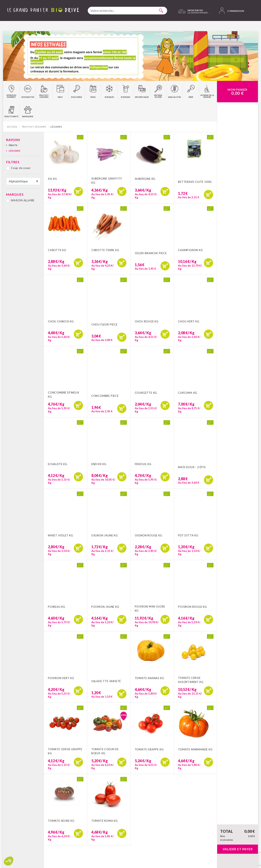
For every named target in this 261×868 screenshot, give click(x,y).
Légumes (15, 151)
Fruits (13, 145)
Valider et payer (238, 849)
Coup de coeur (21, 168)
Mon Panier (237, 92)
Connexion (232, 11)
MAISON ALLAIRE (23, 200)
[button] (9, 861)
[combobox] (127, 11)
